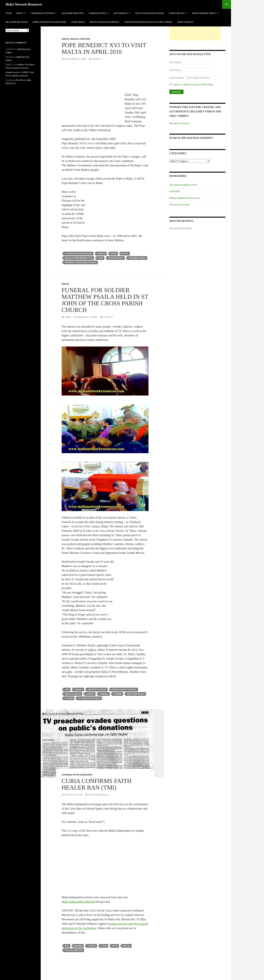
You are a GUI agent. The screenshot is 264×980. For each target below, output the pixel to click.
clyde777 (97, 59)
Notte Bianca (121, 13)
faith (115, 946)
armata (78, 689)
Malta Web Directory (73, 13)
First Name (175, 62)
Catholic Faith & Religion (78, 253)
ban (67, 946)
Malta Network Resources (24, 4)
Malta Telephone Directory (185, 198)
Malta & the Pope (80, 39)
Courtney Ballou (98, 795)
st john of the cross (89, 698)
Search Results (185, 22)
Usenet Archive (177, 13)
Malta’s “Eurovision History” (105, 22)
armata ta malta (97, 689)
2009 (67, 689)
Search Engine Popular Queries (49, 22)
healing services (74, 950)
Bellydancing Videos (17, 22)
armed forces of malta (124, 689)
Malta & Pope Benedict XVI (79, 258)
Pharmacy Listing (179, 204)
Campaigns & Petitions (42, 13)
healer (127, 946)
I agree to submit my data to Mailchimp (191, 85)
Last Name (175, 70)
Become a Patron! (180, 123)
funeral (104, 694)
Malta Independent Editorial (78, 902)
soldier (69, 698)
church (101, 253)
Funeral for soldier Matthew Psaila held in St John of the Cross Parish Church (105, 300)
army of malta (73, 694)
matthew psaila (136, 694)
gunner (118, 694)
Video (68, 317)
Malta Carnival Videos (204, 13)
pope (100, 258)
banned (78, 946)
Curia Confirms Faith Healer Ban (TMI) (97, 784)
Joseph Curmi (12, 72)
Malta (65, 39)
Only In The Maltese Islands (149, 13)
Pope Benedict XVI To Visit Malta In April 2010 (104, 48)
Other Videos (78, 22)
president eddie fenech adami (81, 262)
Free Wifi (175, 191)
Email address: (177, 78)
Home (9, 13)
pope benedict (116, 258)
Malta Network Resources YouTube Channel (148, 22)
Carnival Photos (97, 13)
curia (114, 253)
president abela (137, 258)
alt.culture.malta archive (183, 185)
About (20, 13)
